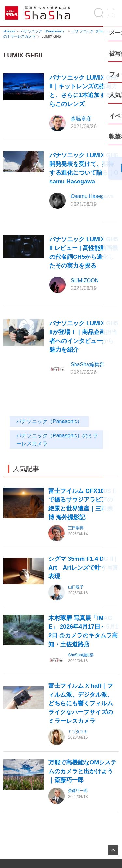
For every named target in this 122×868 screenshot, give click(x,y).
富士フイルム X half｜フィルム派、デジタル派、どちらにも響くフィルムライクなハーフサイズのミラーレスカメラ (81, 703)
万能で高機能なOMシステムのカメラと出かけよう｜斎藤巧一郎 (82, 771)
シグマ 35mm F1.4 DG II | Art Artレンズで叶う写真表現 (83, 568)
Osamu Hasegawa (92, 196)
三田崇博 (76, 528)
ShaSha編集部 (88, 365)
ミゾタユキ (78, 732)
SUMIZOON (85, 280)
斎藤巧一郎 (78, 791)
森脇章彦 (81, 119)
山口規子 (76, 587)
